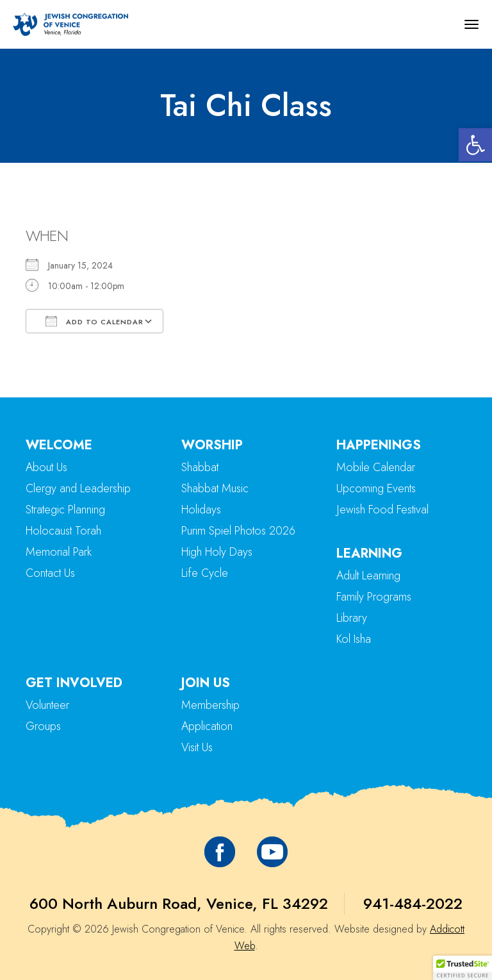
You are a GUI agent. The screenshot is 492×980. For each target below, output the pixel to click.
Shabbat (200, 467)
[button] (475, 145)
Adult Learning (368, 576)
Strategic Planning (65, 510)
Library (352, 618)
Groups (43, 726)
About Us (46, 467)
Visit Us (197, 747)
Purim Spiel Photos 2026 (238, 531)
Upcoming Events (376, 488)
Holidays (201, 510)
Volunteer (47, 705)
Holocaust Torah (63, 531)
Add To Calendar (94, 321)
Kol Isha (354, 639)
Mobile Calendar (376, 467)
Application (207, 726)
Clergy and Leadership (78, 488)
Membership (210, 705)
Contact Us (50, 573)
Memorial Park (59, 552)
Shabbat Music (215, 488)
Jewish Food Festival (382, 510)
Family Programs (374, 597)
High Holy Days (217, 552)
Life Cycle (205, 573)
